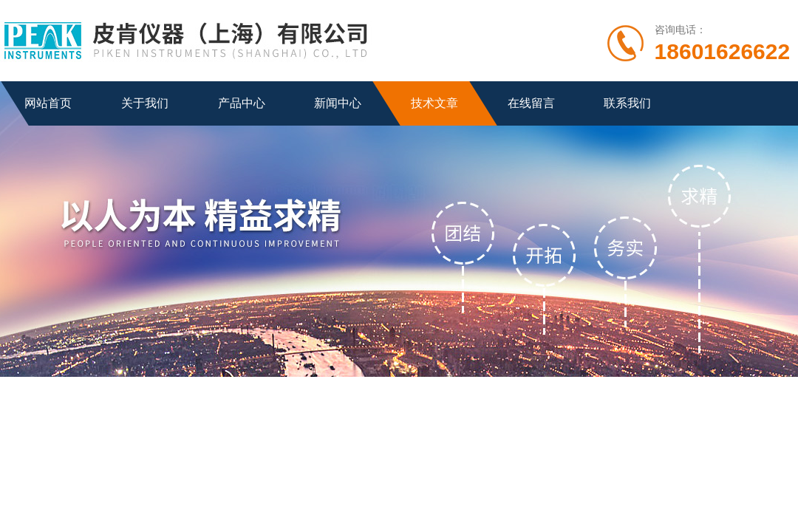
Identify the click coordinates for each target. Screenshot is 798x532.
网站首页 (48, 103)
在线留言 (531, 103)
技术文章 (434, 103)
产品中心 (242, 103)
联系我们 (627, 103)
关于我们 (145, 103)
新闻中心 (338, 103)
